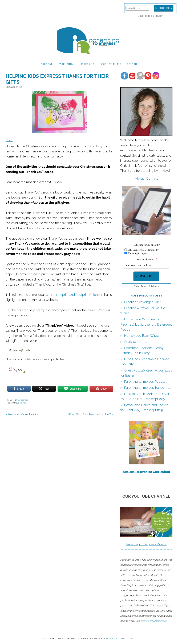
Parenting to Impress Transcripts (147, 388)
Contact (152, 178)
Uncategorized (22, 400)
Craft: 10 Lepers (136, 342)
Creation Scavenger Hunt (142, 302)
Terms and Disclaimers (120, 639)
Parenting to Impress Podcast (145, 382)
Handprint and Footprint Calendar (78, 295)
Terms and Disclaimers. (154, 621)
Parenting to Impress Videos (146, 544)
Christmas (21, 403)
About (139, 178)
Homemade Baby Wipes (142, 336)
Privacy (159, 16)
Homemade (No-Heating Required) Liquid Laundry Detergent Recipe (146, 324)
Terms (148, 16)
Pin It (9, 140)
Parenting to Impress (89, 39)
